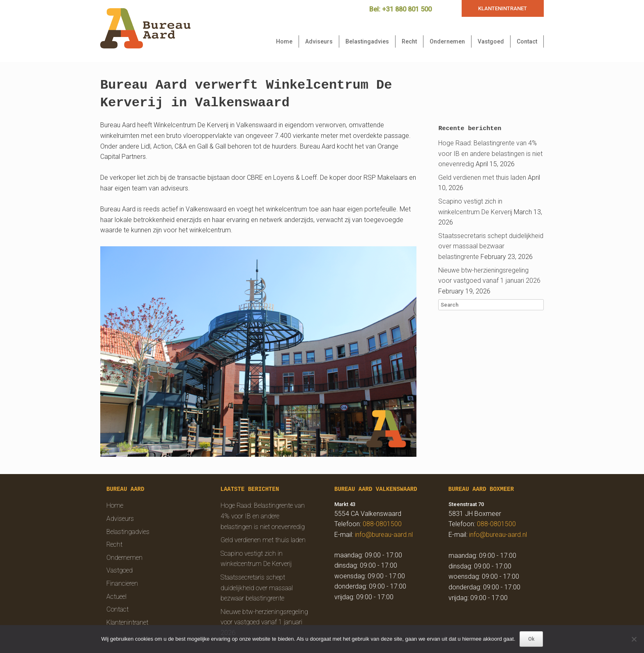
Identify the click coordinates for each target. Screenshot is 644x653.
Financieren (122, 583)
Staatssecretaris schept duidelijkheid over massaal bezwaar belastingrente (491, 246)
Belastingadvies (367, 41)
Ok (531, 639)
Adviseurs (319, 41)
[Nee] (634, 639)
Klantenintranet (127, 622)
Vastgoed (491, 41)
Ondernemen (447, 41)
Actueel (116, 597)
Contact (527, 41)
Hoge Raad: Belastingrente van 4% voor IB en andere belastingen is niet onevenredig (490, 154)
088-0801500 (382, 524)
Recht (409, 41)
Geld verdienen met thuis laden (482, 178)
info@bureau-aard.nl (384, 535)
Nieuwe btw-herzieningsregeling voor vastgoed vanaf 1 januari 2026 (264, 622)
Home (284, 41)
